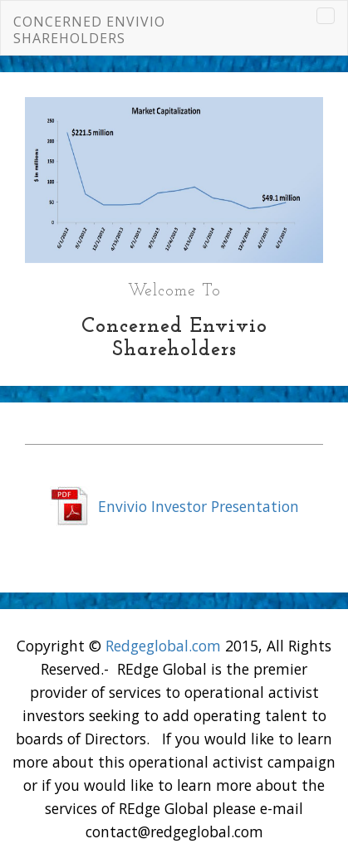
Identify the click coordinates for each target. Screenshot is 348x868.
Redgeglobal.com (163, 646)
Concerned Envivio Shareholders (89, 30)
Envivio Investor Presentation (199, 506)
